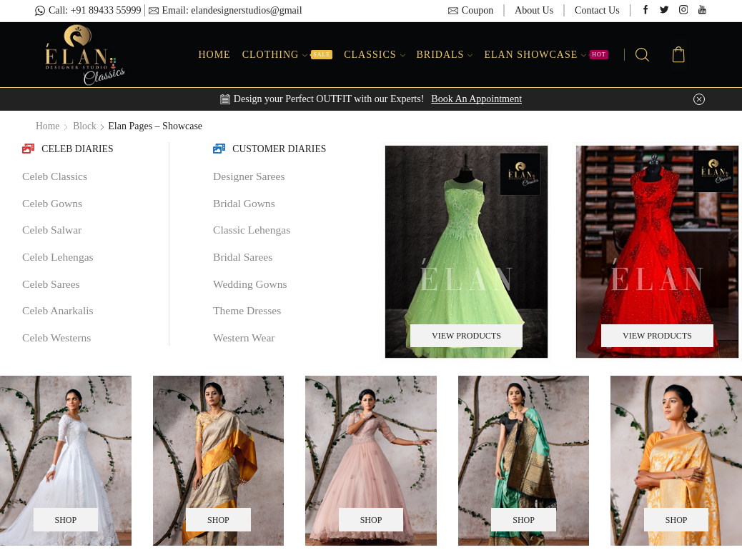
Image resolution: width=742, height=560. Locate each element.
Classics (374, 55)
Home (214, 55)
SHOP (65, 519)
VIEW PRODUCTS (466, 336)
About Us (534, 10)
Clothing (287, 55)
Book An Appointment (476, 99)
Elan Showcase (546, 55)
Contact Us (597, 10)
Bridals (445, 55)
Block (85, 126)
